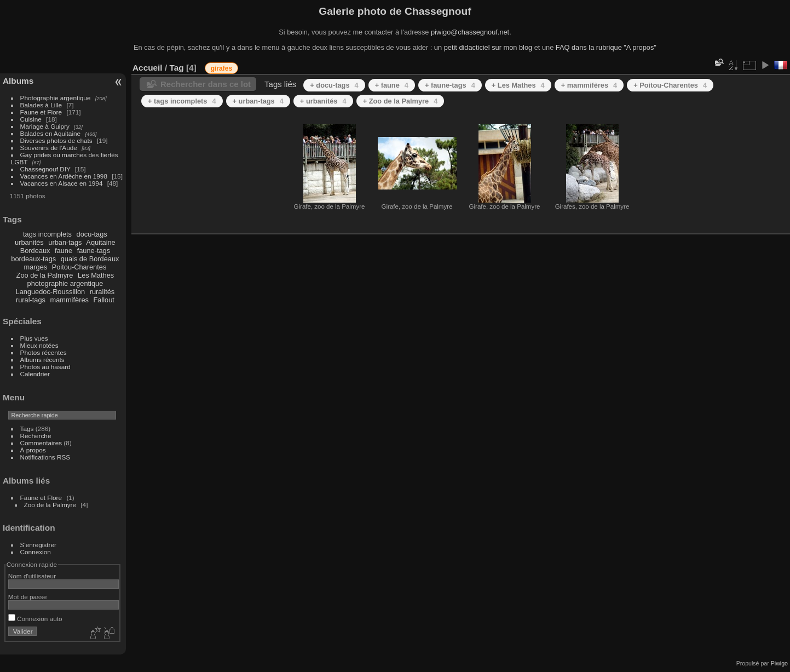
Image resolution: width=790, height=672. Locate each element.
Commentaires (41, 443)
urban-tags (65, 242)
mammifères (70, 300)
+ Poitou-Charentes (670, 85)
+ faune (392, 85)
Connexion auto (35, 619)
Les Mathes (96, 275)
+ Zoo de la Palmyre (400, 101)
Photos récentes (44, 352)
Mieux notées (39, 345)
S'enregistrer (38, 545)
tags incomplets (47, 234)
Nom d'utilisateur (32, 576)
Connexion (36, 552)
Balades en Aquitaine (51, 133)
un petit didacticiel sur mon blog (483, 47)
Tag (176, 68)
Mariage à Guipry (45, 126)
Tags (27, 429)
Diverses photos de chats (56, 140)
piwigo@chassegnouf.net (470, 32)
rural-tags (31, 300)
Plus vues (34, 338)
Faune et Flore (41, 112)
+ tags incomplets (182, 101)
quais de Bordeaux (90, 259)
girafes (221, 68)
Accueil (148, 68)
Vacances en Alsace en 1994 (62, 183)
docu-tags (92, 234)
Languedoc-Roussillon (51, 292)
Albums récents (42, 360)
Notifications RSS (45, 457)
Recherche (36, 436)
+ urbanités (323, 101)
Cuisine (31, 119)
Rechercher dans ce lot (206, 84)
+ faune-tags (450, 85)
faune (64, 251)
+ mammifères (589, 85)
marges (35, 267)
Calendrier (35, 374)
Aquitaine (100, 242)
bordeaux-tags (33, 259)
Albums (18, 81)
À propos (33, 450)
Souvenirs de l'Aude (49, 148)
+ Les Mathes (518, 85)
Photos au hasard (45, 367)
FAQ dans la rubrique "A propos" (606, 47)
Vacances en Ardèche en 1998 (64, 176)
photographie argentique (65, 283)
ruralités (102, 292)
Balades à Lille (41, 105)
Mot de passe (28, 597)
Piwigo (779, 663)
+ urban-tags (258, 101)
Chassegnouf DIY (45, 169)
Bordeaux (35, 251)
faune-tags (94, 251)
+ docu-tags (334, 85)
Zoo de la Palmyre (45, 275)
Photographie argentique (56, 98)
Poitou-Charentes (79, 267)
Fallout (103, 300)
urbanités (29, 242)
